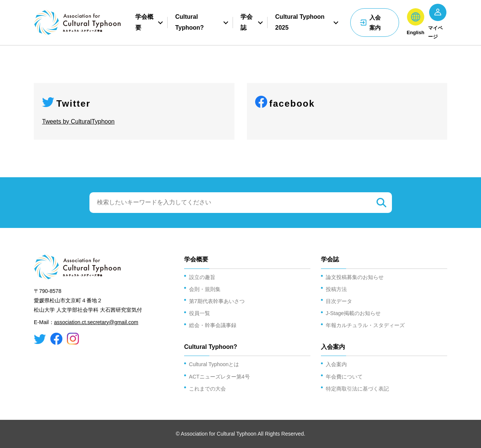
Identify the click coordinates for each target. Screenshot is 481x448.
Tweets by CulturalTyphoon (78, 121)
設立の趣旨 (202, 277)
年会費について (344, 377)
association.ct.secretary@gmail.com (96, 322)
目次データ (339, 301)
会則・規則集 (205, 289)
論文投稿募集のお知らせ (355, 277)
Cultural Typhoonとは (214, 364)
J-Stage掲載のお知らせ (353, 313)
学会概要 (144, 23)
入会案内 (375, 23)
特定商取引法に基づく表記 (357, 389)
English (415, 32)
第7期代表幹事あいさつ (217, 301)
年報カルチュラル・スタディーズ (365, 325)
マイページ (435, 32)
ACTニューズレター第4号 (219, 377)
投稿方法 (336, 289)
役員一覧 (200, 313)
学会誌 (247, 23)
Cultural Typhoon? (189, 23)
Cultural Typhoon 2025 (300, 23)
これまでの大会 (207, 389)
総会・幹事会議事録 (213, 325)
